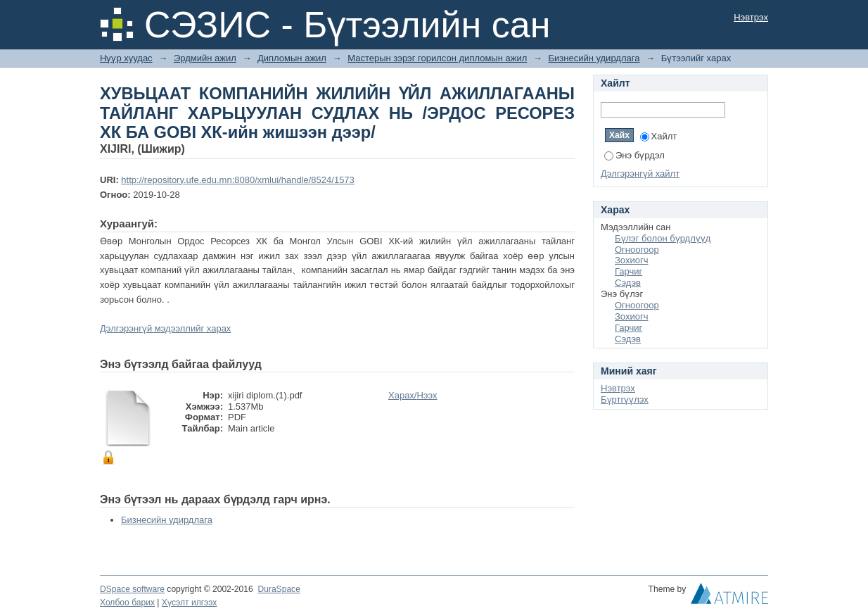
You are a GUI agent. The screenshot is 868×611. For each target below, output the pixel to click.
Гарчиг (628, 271)
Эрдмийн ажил (205, 58)
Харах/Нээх (413, 395)
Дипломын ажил (292, 58)
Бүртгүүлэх (625, 399)
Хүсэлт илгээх (190, 603)
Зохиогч (631, 260)
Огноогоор (637, 250)
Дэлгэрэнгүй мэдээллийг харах (165, 328)
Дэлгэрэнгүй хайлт (640, 174)
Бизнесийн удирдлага (594, 58)
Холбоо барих (127, 603)
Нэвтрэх (751, 17)
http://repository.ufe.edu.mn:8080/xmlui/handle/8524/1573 (237, 180)
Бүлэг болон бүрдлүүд (663, 238)
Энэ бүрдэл (634, 155)
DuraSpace (279, 589)
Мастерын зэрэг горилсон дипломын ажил (437, 58)
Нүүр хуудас (126, 58)
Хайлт (659, 136)
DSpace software (132, 589)
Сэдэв (628, 283)
